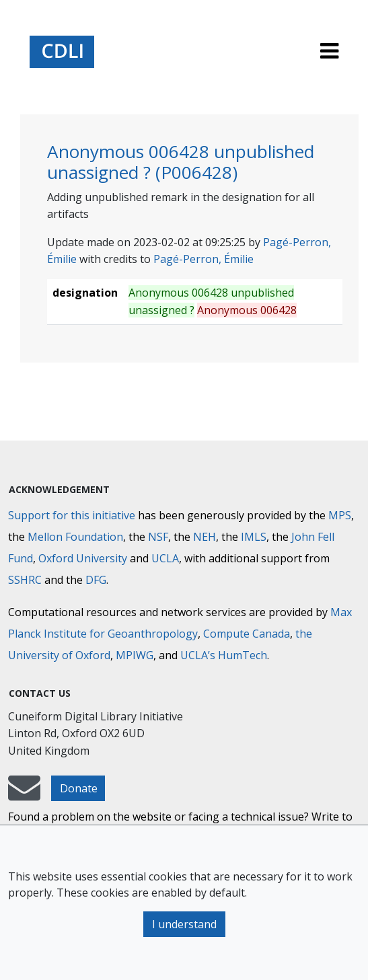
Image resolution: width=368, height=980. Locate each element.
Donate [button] (79, 788)
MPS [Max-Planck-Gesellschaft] (340, 515)
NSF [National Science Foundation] (158, 537)
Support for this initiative (72, 515)
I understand (184, 924)
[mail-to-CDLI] (24, 794)
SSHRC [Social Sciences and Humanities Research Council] (25, 580)
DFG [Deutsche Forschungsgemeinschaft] (96, 580)
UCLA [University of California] (165, 558)
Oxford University (83, 558)
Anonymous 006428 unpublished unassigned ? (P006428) (181, 162)
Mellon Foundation (75, 537)
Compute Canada (247, 634)
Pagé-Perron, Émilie (204, 259)
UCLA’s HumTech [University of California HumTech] (224, 655)
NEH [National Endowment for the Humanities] (205, 537)
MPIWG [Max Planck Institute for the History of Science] (135, 655)
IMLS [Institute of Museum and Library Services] (254, 537)
